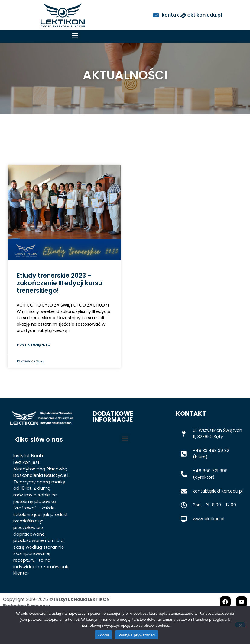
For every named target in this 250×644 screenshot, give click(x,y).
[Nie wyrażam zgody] (240, 625)
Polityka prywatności (137, 635)
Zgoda (103, 635)
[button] (75, 35)
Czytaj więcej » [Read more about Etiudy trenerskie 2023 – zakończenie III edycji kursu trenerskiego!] (33, 362)
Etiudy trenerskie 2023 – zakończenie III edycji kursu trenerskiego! (59, 300)
